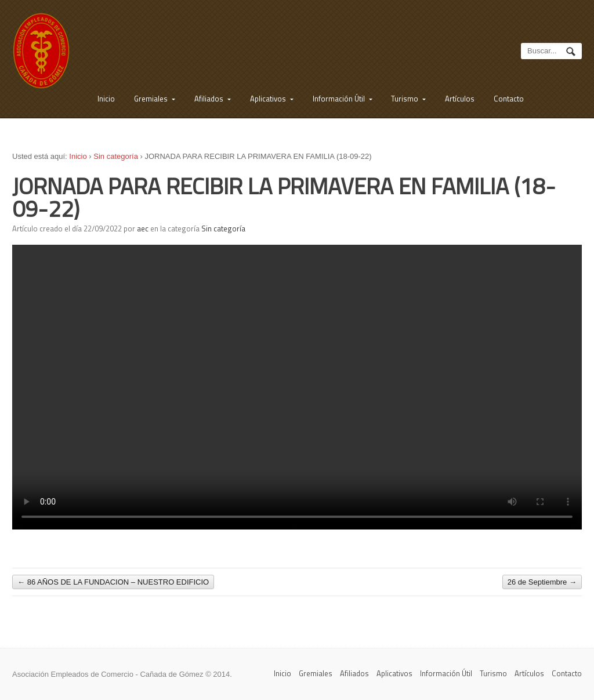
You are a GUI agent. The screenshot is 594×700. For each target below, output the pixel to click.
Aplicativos (268, 99)
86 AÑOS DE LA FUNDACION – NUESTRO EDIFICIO (113, 582)
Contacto (509, 99)
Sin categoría (116, 156)
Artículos (460, 99)
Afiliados (209, 99)
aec (143, 229)
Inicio (106, 99)
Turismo (405, 99)
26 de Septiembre (542, 582)
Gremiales (151, 99)
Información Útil (339, 99)
